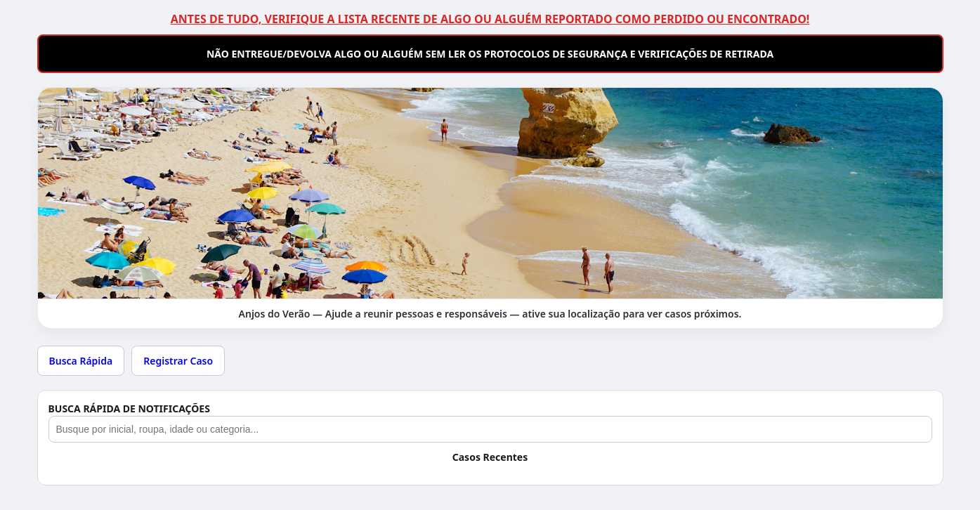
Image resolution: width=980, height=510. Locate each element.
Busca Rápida (81, 361)
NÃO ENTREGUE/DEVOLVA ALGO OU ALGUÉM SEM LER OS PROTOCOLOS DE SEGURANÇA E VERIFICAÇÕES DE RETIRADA (490, 54)
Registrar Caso (178, 361)
